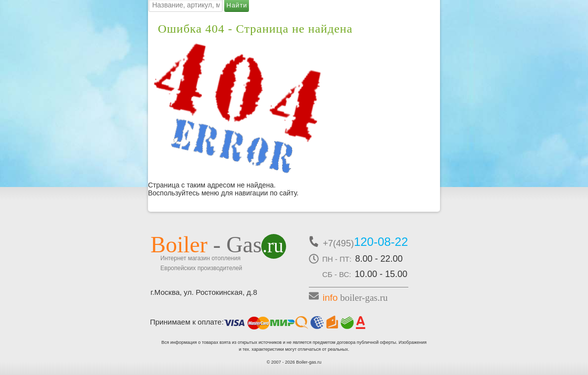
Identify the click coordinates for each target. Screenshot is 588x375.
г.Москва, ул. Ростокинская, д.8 (204, 292)
